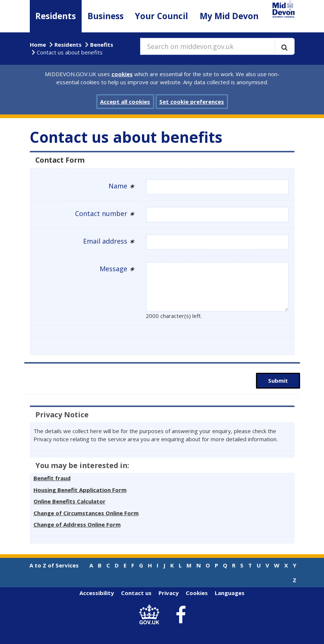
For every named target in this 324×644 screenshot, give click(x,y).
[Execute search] (284, 46)
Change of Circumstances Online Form (86, 513)
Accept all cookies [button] (125, 102)
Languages (230, 593)
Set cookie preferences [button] (192, 102)
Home (38, 45)
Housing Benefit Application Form (80, 490)
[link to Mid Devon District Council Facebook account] (181, 615)
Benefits (102, 45)
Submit (278, 381)
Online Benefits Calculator (70, 501)
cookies (122, 74)
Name (122, 186)
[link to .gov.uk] (151, 615)
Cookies (197, 593)
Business (106, 16)
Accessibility (97, 593)
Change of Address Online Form (77, 524)
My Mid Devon (229, 16)
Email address (109, 241)
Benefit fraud (52, 478)
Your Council (161, 16)
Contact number (105, 213)
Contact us (136, 593)
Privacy (169, 593)
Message (117, 269)
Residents (56, 16)
